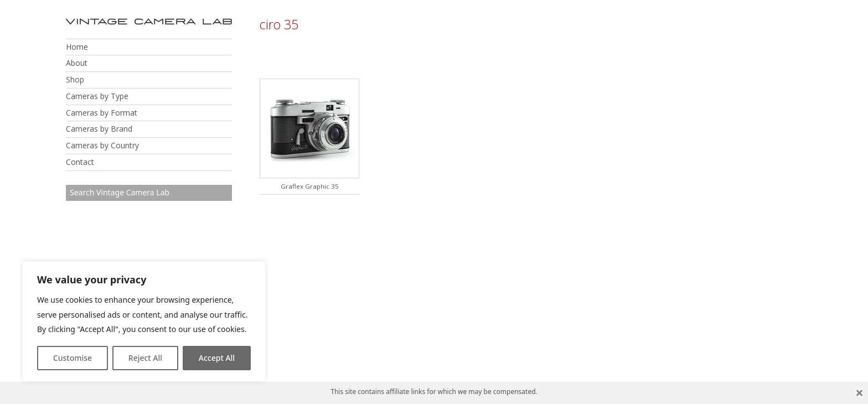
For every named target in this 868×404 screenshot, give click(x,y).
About (77, 63)
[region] (144, 322)
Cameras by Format (102, 113)
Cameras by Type (97, 96)
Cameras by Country (102, 145)
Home (77, 47)
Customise (73, 358)
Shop (75, 79)
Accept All (217, 358)
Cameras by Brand (99, 129)
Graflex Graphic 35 (310, 186)
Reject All (145, 358)
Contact (80, 162)
